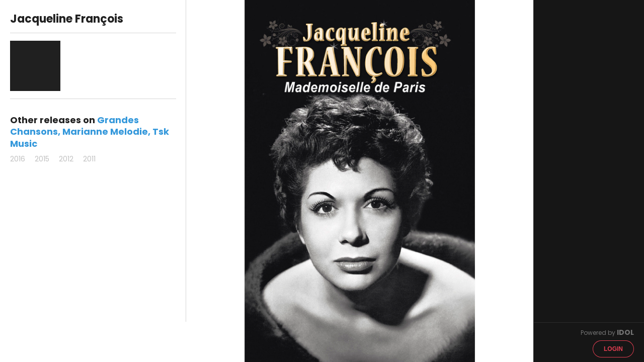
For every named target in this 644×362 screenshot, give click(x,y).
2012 (66, 159)
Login (613, 349)
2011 (89, 159)
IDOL (625, 332)
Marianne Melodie (105, 131)
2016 (18, 159)
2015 (42, 159)
